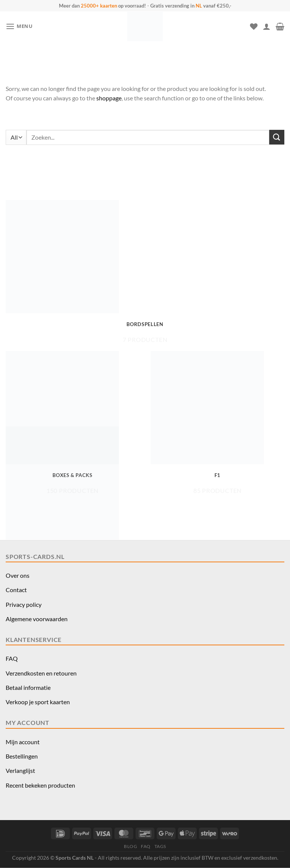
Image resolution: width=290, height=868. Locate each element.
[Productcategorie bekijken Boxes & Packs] (72, 422)
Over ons (18, 575)
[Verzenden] (277, 137)
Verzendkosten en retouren (41, 673)
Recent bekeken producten (40, 785)
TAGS (160, 846)
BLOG (130, 846)
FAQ (12, 658)
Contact (16, 590)
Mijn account (23, 742)
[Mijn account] (267, 26)
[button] (19, 27)
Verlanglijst (20, 770)
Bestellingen (22, 756)
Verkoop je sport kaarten (38, 702)
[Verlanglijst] (254, 26)
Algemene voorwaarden (37, 619)
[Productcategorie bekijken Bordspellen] (145, 272)
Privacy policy (24, 604)
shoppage (109, 98)
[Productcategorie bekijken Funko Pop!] (72, 498)
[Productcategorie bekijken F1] (217, 422)
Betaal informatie (28, 687)
